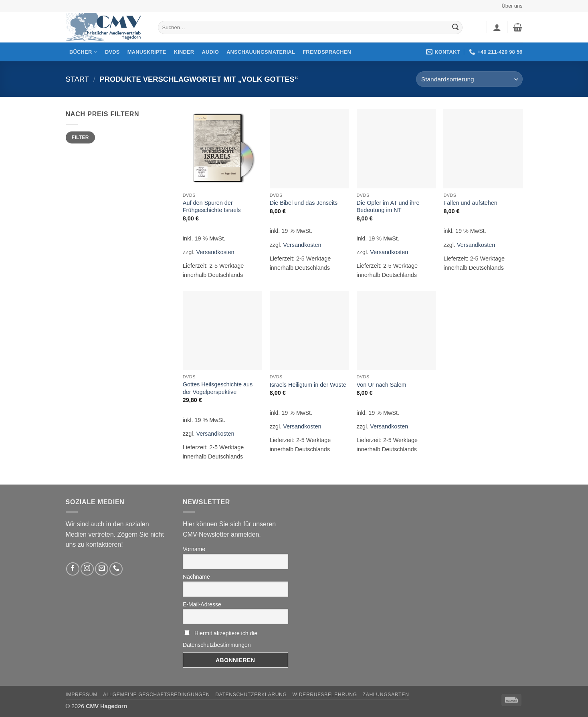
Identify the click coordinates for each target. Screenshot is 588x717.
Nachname (196, 577)
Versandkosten (215, 252)
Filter (80, 137)
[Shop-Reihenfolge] (469, 79)
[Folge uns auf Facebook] (73, 569)
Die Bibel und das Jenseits (304, 203)
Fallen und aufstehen (470, 203)
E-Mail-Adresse (202, 604)
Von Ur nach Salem (382, 385)
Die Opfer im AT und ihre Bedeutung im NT (388, 207)
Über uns (512, 6)
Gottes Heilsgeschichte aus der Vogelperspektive (218, 388)
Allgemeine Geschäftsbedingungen (156, 695)
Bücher (83, 52)
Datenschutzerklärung (251, 695)
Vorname (194, 549)
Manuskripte (147, 52)
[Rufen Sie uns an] (116, 569)
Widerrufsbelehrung (325, 695)
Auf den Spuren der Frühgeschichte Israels (212, 207)
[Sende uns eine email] (102, 569)
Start (78, 79)
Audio (210, 52)
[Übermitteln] (455, 28)
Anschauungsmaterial (261, 52)
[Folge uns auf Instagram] (87, 569)
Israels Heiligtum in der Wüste (308, 385)
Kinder (184, 52)
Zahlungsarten (386, 695)
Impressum (82, 695)
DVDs (112, 52)
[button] (497, 27)
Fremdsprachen (327, 52)
